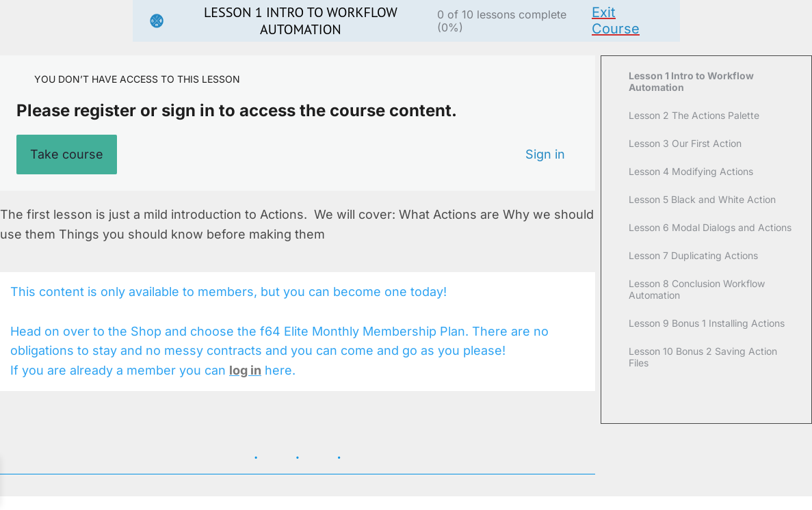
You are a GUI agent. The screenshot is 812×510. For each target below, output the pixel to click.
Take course (67, 154)
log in (245, 370)
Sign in (545, 154)
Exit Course (616, 21)
